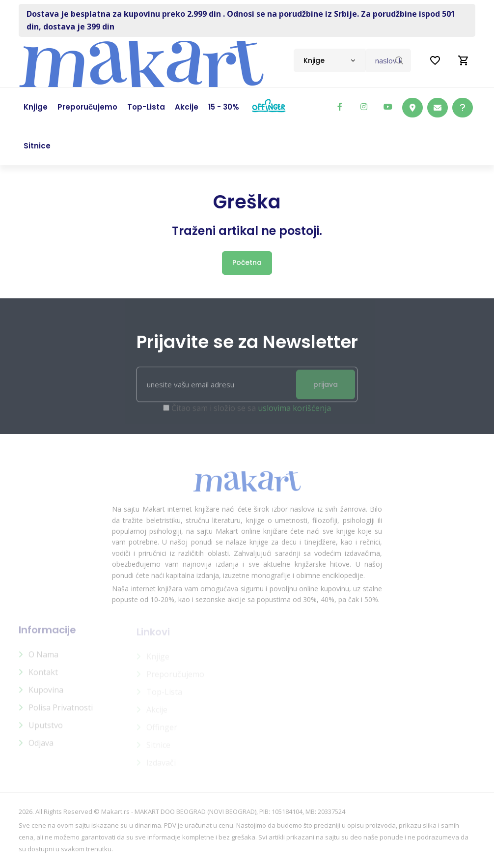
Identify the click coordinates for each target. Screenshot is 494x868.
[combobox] (329, 60)
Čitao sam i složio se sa (251, 412)
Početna (247, 262)
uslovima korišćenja (294, 412)
